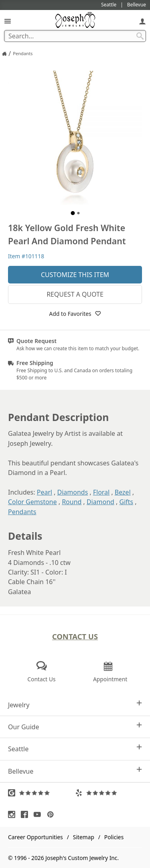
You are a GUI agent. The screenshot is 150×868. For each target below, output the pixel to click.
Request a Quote (75, 294)
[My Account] (142, 21)
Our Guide (75, 727)
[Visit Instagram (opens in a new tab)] (14, 814)
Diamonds (73, 492)
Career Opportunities (35, 837)
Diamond (101, 502)
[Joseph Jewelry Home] (4, 54)
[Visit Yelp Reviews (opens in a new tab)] (109, 793)
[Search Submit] (140, 36)
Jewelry (75, 705)
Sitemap (83, 837)
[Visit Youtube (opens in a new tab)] (39, 814)
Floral (101, 492)
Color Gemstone (32, 502)
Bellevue (75, 771)
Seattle (75, 749)
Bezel (123, 492)
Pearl (44, 492)
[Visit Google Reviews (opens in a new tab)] (42, 793)
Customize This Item (75, 275)
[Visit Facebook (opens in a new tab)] (26, 814)
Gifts (126, 502)
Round (72, 502)
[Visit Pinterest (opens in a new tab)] (52, 814)
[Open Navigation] (8, 21)
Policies (114, 837)
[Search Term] (75, 36)
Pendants (22, 512)
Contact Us (75, 636)
